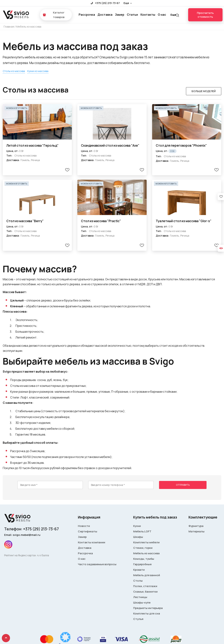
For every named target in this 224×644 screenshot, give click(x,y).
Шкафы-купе (142, 603)
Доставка (105, 15)
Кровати (139, 570)
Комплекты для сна (147, 613)
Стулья (138, 619)
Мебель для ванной (147, 575)
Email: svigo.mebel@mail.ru (22, 535)
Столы (138, 581)
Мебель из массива (146, 553)
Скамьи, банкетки (145, 592)
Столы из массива (14, 71)
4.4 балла (43, 555)
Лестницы (140, 597)
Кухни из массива (38, 71)
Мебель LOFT (142, 531)
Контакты (148, 15)
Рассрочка (87, 15)
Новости (84, 526)
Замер (120, 15)
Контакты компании (92, 542)
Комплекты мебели (146, 542)
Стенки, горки (143, 548)
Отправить (183, 485)
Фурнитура (196, 526)
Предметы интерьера (148, 608)
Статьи (132, 15)
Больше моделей (204, 91)
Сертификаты (88, 531)
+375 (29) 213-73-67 (105, 3)
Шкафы (138, 537)
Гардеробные (142, 564)
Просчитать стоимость (205, 15)
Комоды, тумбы (144, 559)
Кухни (137, 526)
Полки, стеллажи (145, 586)
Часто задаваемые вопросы (97, 564)
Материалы (197, 531)
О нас (162, 15)
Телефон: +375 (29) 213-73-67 (31, 529)
